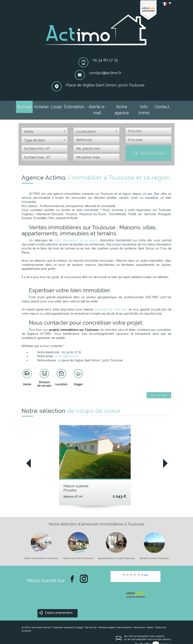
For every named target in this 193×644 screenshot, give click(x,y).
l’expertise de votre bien (111, 302)
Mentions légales (107, 619)
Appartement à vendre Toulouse (116, 550)
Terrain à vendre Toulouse (154, 550)
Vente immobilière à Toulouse (41, 550)
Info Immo (142, 106)
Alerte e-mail (96, 106)
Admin (150, 619)
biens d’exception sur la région (76, 232)
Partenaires (140, 619)
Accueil (26, 106)
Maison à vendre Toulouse (78, 550)
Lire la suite (159, 387)
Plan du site (91, 619)
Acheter (42, 106)
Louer (58, 106)
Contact (160, 106)
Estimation (74, 106)
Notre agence (120, 106)
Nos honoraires (125, 619)
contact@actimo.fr (105, 73)
